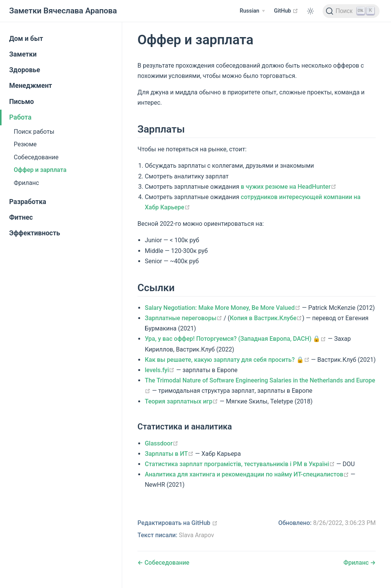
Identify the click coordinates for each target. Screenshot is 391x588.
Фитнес (21, 217)
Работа (20, 117)
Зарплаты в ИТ (169, 454)
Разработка (28, 202)
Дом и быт (26, 39)
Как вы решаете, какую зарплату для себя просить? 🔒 (227, 360)
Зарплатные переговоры (183, 318)
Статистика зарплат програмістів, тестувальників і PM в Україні (240, 464)
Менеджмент (31, 86)
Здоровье (25, 70)
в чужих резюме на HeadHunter (289, 187)
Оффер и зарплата (40, 170)
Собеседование (36, 157)
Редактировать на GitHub (178, 523)
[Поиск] (351, 11)
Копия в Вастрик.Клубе (266, 318)
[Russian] (252, 11)
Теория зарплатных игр (181, 401)
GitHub (286, 11)
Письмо (22, 102)
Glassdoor (162, 443)
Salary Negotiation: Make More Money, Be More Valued (223, 308)
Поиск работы (34, 132)
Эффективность (35, 233)
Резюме (25, 144)
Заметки (23, 54)
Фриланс (26, 183)
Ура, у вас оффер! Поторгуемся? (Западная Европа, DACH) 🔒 (235, 339)
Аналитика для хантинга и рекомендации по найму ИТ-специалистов (247, 474)
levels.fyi (160, 370)
